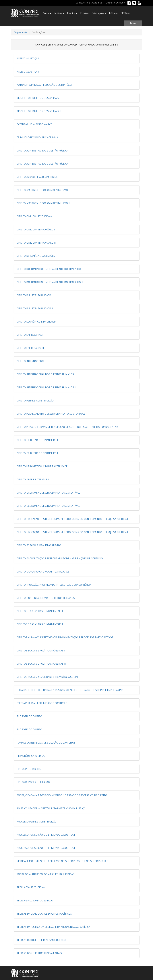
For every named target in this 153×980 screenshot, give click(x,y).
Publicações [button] (99, 13)
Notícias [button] (59, 13)
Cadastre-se (82, 3)
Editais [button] (85, 13)
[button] (133, 23)
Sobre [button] (47, 13)
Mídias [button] (113, 13)
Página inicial (21, 32)
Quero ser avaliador (116, 3)
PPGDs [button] (125, 13)
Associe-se (97, 3)
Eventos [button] (72, 13)
